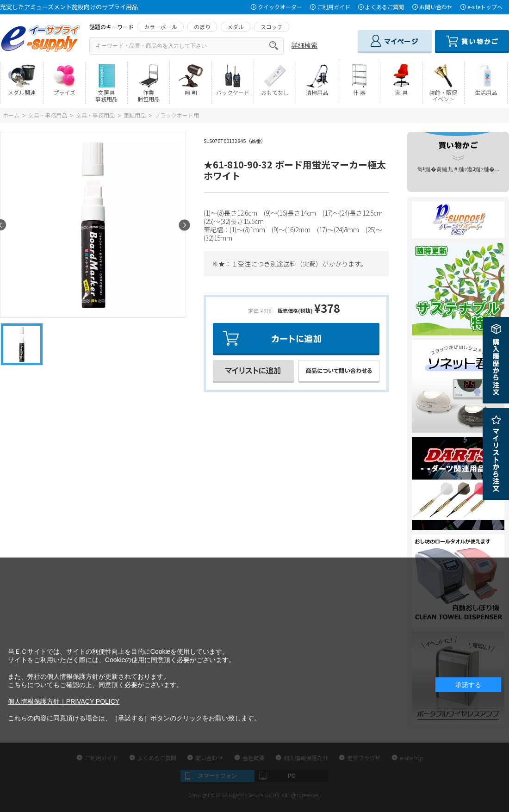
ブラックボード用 (177, 115)
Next (184, 225)
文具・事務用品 (48, 115)
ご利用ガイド (334, 7)
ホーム (11, 115)
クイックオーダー (280, 7)
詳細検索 (304, 45)
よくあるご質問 (385, 7)
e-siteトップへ (485, 7)
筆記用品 (135, 115)
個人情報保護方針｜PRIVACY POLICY (64, 701)
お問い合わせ (436, 7)
